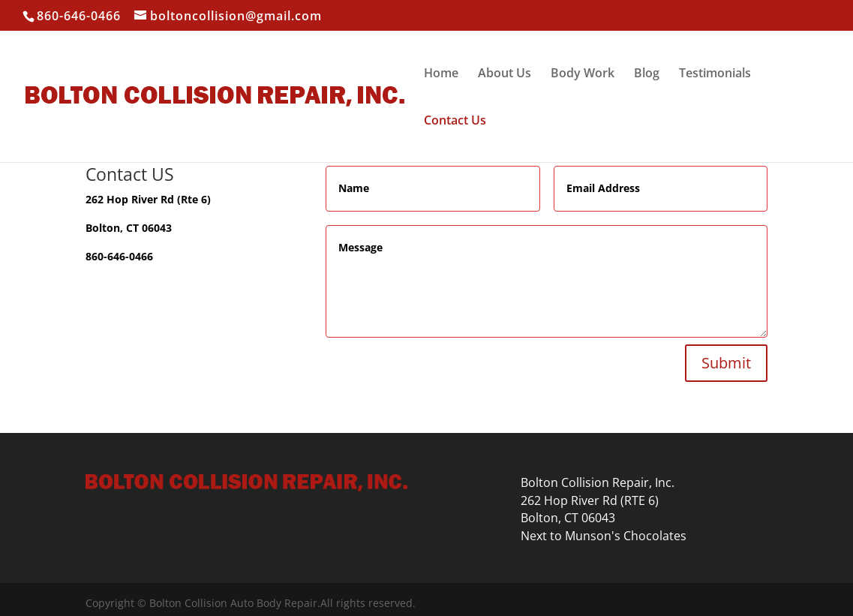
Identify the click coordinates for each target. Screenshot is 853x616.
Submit (726, 363)
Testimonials (715, 74)
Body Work (583, 74)
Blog (647, 74)
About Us (505, 74)
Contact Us (455, 122)
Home (441, 74)
